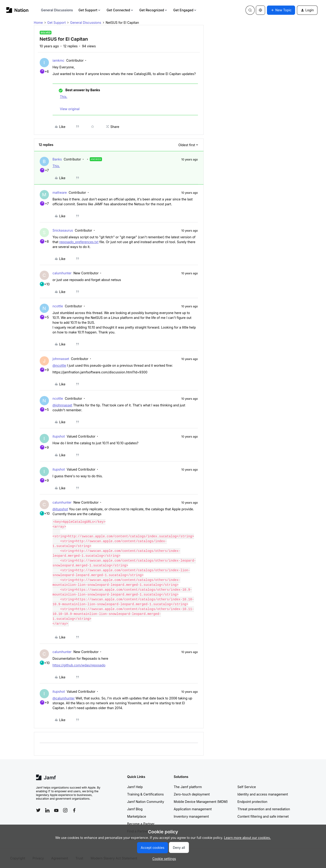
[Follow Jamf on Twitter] (38, 810)
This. (64, 97)
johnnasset (61, 359)
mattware (60, 192)
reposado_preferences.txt (79, 242)
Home (38, 23)
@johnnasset (63, 405)
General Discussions (57, 10)
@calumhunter (64, 698)
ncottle (58, 306)
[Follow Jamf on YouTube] (56, 810)
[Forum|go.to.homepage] (17, 10)
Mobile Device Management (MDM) (201, 802)
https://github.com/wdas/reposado (79, 665)
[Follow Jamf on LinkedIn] (47, 810)
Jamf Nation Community (146, 802)
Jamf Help (135, 787)
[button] (281, 10)
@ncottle (59, 365)
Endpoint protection (252, 802)
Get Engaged (185, 10)
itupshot (59, 436)
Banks (57, 159)
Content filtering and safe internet (263, 816)
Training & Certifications (145, 794)
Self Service (247, 787)
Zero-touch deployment (192, 794)
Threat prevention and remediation (264, 809)
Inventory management (191, 816)
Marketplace (137, 816)
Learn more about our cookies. (247, 838)
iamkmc (58, 60)
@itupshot (60, 509)
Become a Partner (141, 824)
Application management (193, 809)
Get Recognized (154, 10)
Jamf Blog (135, 809)
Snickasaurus (63, 230)
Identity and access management (263, 794)
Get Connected (120, 10)
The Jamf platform (188, 787)
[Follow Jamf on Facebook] (74, 810)
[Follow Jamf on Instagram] (65, 810)
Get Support (90, 10)
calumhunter (62, 273)
